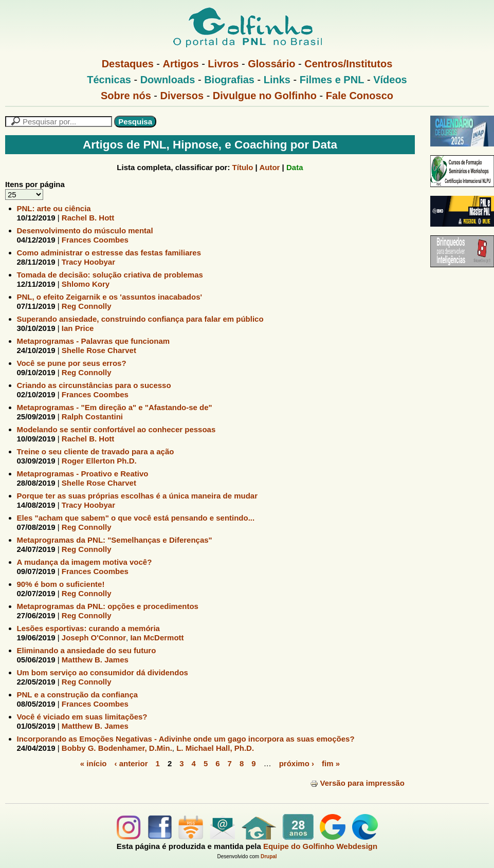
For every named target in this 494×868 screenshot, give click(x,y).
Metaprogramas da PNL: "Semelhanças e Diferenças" (115, 540)
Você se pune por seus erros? (72, 363)
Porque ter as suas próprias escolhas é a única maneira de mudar (138, 496)
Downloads (168, 80)
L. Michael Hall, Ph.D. (215, 748)
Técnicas (109, 80)
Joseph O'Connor (94, 638)
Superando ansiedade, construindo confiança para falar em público (140, 319)
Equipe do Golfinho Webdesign (320, 846)
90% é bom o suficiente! (61, 584)
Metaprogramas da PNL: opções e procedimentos (108, 606)
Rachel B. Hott (88, 218)
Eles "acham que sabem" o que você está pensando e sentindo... (136, 518)
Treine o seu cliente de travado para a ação (96, 451)
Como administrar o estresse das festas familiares (109, 253)
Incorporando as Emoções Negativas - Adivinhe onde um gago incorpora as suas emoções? (186, 739)
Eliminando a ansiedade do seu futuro (87, 650)
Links (277, 80)
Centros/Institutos (348, 64)
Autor (269, 167)
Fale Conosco (360, 96)
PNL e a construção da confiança (78, 695)
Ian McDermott (157, 638)
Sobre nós (126, 96)
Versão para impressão (357, 783)
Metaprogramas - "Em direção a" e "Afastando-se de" (115, 407)
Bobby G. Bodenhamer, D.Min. (117, 748)
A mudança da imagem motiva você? (85, 562)
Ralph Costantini (92, 417)
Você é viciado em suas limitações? (82, 717)
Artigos (181, 64)
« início (94, 763)
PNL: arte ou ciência (54, 208)
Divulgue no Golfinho (265, 96)
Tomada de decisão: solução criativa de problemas (110, 275)
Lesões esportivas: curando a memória (88, 628)
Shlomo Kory (86, 284)
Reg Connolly (87, 306)
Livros (223, 64)
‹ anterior (131, 763)
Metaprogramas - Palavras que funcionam (94, 341)
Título (243, 167)
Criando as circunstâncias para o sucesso (94, 385)
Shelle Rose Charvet (99, 350)
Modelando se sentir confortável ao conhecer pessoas (116, 429)
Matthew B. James (95, 660)
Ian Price (78, 328)
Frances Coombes (95, 240)
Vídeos (390, 80)
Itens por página (35, 184)
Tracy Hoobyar (88, 262)
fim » (331, 763)
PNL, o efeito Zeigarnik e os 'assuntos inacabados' (110, 297)
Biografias (229, 80)
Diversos (182, 96)
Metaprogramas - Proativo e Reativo (83, 474)
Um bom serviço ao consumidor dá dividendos (103, 672)
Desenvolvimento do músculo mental (85, 230)
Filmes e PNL (332, 80)
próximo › (297, 763)
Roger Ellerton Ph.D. (99, 461)
